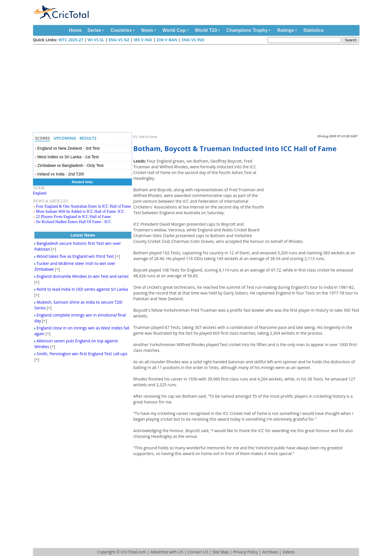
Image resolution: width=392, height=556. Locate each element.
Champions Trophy (247, 30)
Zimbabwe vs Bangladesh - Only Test (70, 165)
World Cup (174, 30)
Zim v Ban (167, 40)
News (147, 30)
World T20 (206, 30)
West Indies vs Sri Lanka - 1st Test (68, 157)
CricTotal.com (133, 552)
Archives (270, 552)
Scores (43, 138)
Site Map (221, 552)
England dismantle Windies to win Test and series (82, 276)
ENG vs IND (193, 40)
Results (88, 138)
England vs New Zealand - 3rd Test (69, 148)
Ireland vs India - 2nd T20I (61, 174)
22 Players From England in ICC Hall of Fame (73, 217)
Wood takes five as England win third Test (75, 256)
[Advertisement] (198, 89)
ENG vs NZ (119, 40)
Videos (289, 552)
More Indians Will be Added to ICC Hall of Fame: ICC (80, 211)
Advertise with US (167, 552)
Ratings (285, 30)
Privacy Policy (245, 552)
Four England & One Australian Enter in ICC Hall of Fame (83, 206)
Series (94, 30)
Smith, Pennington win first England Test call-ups (82, 354)
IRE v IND (143, 40)
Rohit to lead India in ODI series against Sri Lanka (82, 289)
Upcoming (65, 138)
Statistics (314, 30)
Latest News (83, 235)
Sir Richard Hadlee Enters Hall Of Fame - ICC (73, 222)
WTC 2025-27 (71, 40)
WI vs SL (96, 40)
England (40, 193)
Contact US (198, 552)
